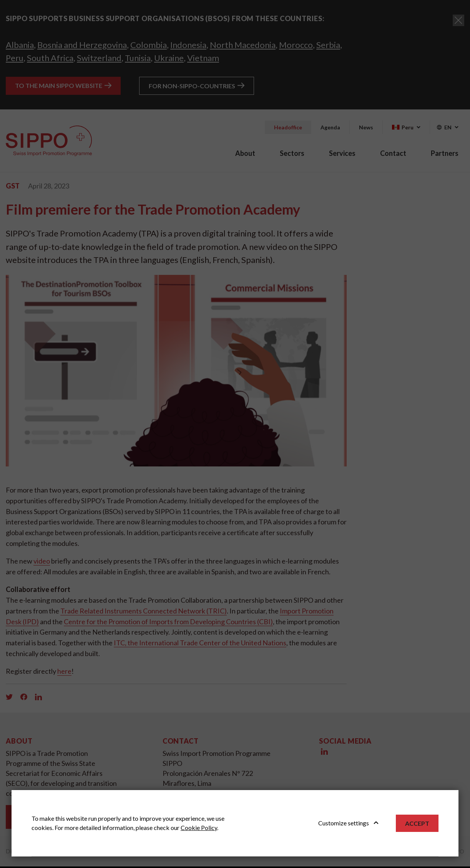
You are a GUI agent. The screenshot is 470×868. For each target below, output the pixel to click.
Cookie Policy (199, 827)
